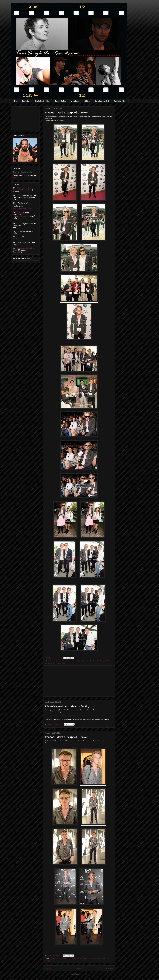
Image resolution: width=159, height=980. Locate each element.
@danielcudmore (19, 174)
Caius (51, 661)
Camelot (64, 661)
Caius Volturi (57, 661)
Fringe (19, 212)
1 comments (57, 955)
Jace (73, 661)
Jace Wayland (79, 661)
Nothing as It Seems (21, 216)
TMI (54, 663)
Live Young (101, 661)
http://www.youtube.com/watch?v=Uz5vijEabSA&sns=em (62, 716)
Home (16, 101)
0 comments (57, 658)
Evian (69, 661)
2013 (22, 190)
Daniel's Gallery (61, 101)
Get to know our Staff (102, 101)
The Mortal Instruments (98, 958)
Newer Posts (49, 968)
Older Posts (109, 968)
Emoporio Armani (63, 958)
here (15, 177)
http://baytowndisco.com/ (22, 209)
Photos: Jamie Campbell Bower (67, 113)
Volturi (63, 663)
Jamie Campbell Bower (90, 661)
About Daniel (75, 101)
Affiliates (87, 101)
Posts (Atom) (83, 974)
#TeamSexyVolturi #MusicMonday (67, 706)
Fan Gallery (26, 101)
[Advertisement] (79, 681)
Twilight (58, 663)
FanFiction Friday (120, 101)
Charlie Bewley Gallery (43, 101)
